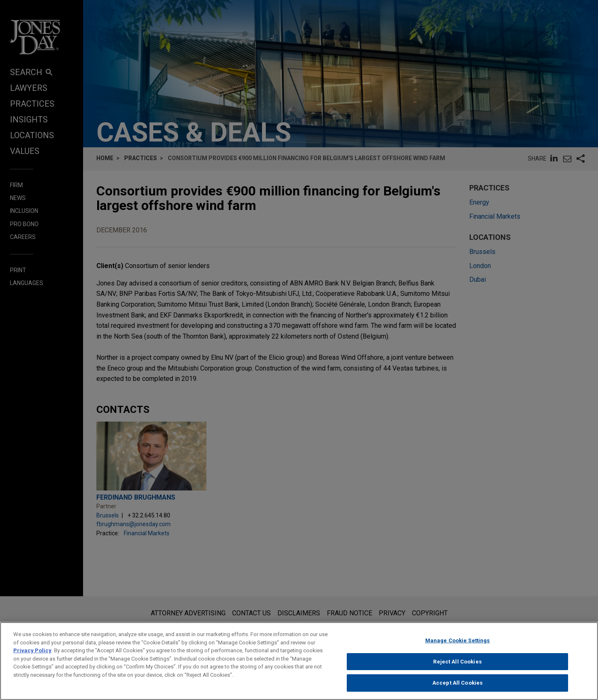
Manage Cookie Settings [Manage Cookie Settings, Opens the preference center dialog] (458, 644)
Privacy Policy (32, 654)
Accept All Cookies (457, 687)
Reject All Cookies (457, 665)
